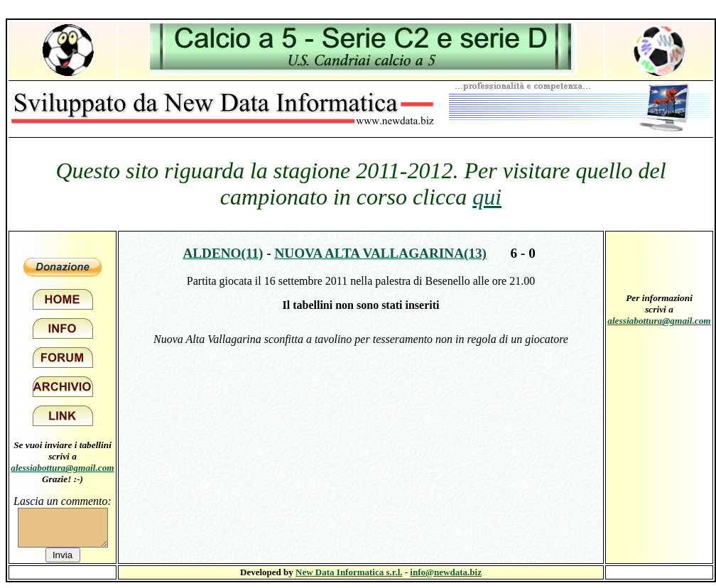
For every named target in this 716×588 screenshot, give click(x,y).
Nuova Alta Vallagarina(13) (380, 253)
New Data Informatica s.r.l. (349, 572)
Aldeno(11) (223, 253)
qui (487, 197)
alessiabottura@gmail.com (63, 468)
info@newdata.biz (446, 572)
